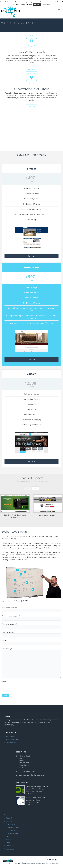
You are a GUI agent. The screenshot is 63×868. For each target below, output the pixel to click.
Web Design (12, 824)
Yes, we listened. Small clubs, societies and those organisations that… (36, 800)
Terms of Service (12, 740)
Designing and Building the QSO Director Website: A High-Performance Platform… (37, 789)
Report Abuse (11, 743)
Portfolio (9, 839)
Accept (37, 4)
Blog (8, 836)
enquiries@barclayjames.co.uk (34, 775)
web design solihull (18, 536)
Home (8, 815)
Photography (13, 830)
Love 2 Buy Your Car (48, 515)
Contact (9, 846)
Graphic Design (13, 827)
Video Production (14, 833)
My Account (10, 849)
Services (9, 821)
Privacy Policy (11, 736)
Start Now (31, 256)
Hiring (8, 843)
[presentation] (19, 689)
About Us (9, 818)
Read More (46, 4)
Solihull (12, 555)
